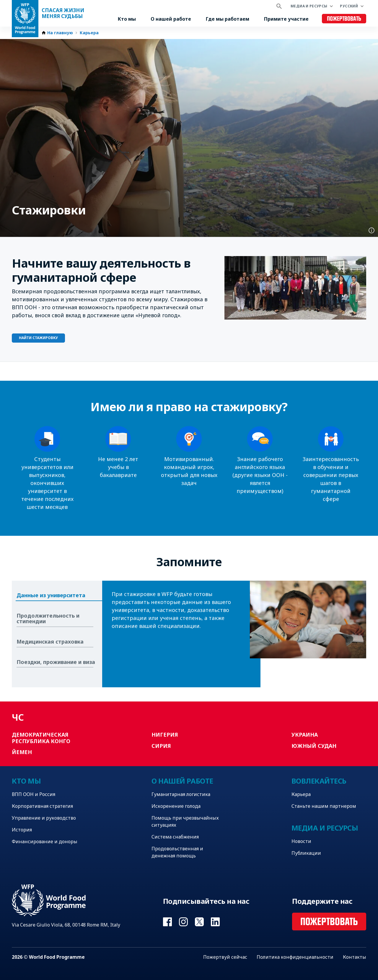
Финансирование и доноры (45, 841)
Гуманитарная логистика (181, 794)
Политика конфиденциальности (295, 957)
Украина (305, 735)
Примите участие (286, 19)
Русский (349, 6)
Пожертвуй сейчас (225, 957)
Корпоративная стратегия (42, 806)
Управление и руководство (44, 818)
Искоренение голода (176, 806)
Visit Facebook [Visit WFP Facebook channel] (167, 922)
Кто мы (127, 19)
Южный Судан (314, 746)
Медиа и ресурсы (309, 6)
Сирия (161, 746)
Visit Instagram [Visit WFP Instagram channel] (183, 922)
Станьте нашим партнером (324, 806)
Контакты (355, 957)
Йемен (22, 752)
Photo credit (372, 230)
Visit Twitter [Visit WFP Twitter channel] (199, 922)
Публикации (306, 853)
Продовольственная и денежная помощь (177, 852)
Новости (301, 841)
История (22, 830)
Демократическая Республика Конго (41, 738)
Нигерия (165, 735)
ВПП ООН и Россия (34, 794)
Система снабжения (175, 837)
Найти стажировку (38, 338)
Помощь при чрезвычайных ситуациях (185, 821)
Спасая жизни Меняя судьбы (63, 13)
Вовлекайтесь (319, 781)
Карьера (89, 33)
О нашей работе (171, 19)
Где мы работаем (228, 19)
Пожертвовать (344, 19)
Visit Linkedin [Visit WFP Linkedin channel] (215, 922)
